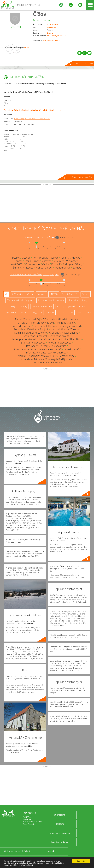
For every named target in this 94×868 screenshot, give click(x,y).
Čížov (40, 14)
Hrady (85, 300)
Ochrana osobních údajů (17, 851)
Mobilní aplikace (60, 842)
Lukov (36, 261)
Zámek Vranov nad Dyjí (28, 319)
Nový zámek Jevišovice (59, 343)
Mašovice (46, 261)
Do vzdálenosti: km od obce (38, 237)
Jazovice (54, 258)
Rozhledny (73, 300)
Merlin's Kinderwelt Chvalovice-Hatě (37, 356)
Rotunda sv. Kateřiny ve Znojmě (31, 329)
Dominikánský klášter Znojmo (31, 333)
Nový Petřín (17, 264)
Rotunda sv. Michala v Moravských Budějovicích (46, 359)
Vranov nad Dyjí (44, 268)
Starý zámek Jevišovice (33, 343)
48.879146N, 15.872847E (57, 36)
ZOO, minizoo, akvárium (22, 294)
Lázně (82, 306)
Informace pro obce (60, 833)
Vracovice (28, 268)
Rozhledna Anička (59, 336)
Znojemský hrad (72, 326)
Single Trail (38, 313)
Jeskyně (72, 306)
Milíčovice (59, 261)
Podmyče (68, 264)
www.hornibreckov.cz (52, 41)
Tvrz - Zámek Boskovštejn (47, 326)
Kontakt (51, 851)
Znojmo (50, 33)
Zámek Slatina (67, 356)
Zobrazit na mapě (33, 110)
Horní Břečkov (52, 24)
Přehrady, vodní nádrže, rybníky (20, 300)
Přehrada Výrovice (36, 353)
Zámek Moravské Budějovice (47, 363)
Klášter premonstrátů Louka (26, 339)
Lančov (19, 261)
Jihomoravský (52, 27)
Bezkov (16, 258)
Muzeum (50, 313)
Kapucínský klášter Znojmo (64, 333)
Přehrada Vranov (65, 323)
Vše (6, 294)
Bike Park (24, 313)
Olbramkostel (33, 264)
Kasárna (65, 258)
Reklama (60, 824)
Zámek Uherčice (57, 353)
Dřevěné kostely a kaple (42, 306)
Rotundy (60, 306)
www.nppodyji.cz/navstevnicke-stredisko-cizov (32, 119)
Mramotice (72, 261)
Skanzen (86, 294)
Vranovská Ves (63, 268)
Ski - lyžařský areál (70, 294)
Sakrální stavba (84, 313)
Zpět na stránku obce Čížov (82, 177)
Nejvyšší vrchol (10, 313)
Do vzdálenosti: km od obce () (34, 275)
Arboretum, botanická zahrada (51, 300)
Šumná (17, 268)
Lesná (28, 261)
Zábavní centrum (66, 313)
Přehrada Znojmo (21, 326)
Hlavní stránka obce (85, 64)
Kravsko (76, 258)
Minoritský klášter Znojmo (65, 329)
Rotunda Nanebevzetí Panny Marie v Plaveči (38, 349)
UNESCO (54, 294)
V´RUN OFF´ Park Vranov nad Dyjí (36, 323)
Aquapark (41, 294)
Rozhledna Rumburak (35, 336)
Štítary (78, 264)
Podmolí (56, 264)
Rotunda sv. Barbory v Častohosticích (46, 346)
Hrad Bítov (76, 339)
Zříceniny (23, 306)
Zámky (12, 306)
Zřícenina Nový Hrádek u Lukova (60, 319)
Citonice (26, 258)
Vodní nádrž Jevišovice (56, 339)
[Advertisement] (47, 204)
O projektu (60, 815)
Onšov (46, 264)
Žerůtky (77, 268)
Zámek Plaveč (71, 349)
